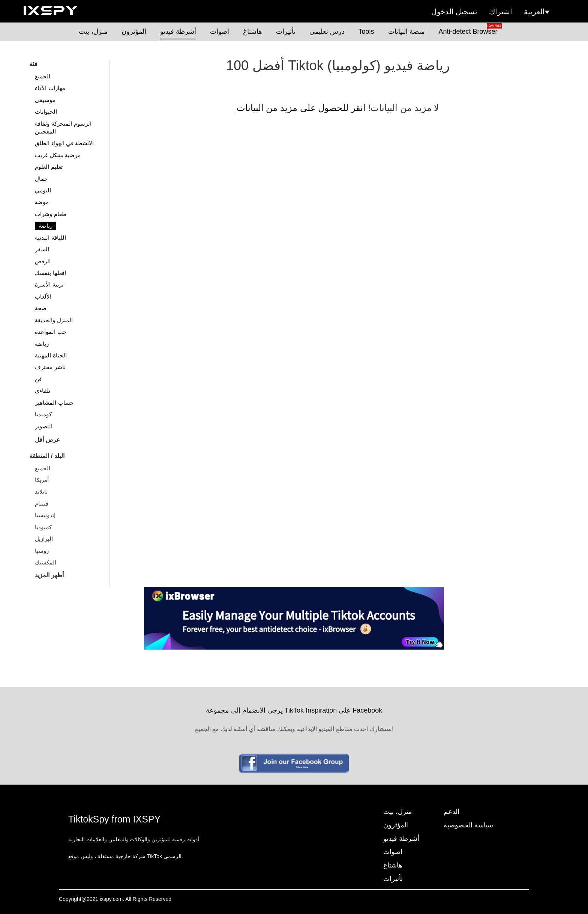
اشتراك (501, 12)
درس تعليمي (327, 32)
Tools (366, 32)
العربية (537, 12)
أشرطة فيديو (178, 32)
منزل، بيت (93, 32)
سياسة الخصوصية (468, 825)
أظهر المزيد (49, 575)
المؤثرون (134, 32)
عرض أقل (47, 440)
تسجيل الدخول (454, 12)
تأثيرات (286, 32)
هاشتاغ (253, 32)
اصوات (220, 32)
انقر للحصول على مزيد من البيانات (301, 108)
